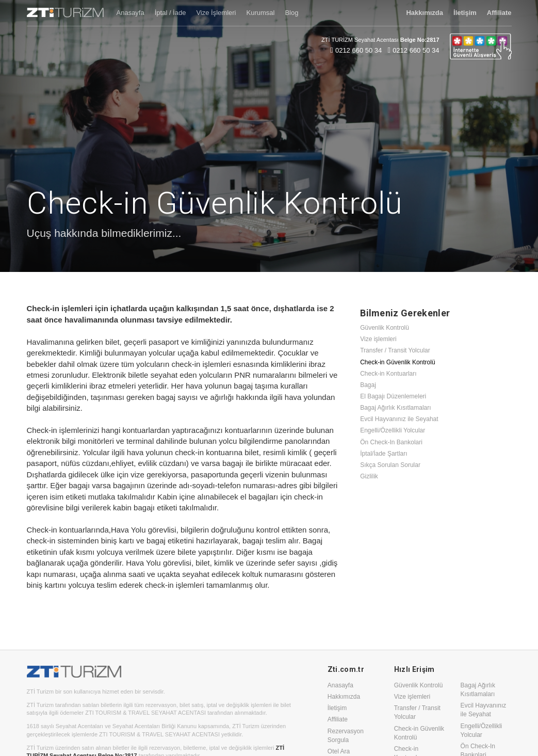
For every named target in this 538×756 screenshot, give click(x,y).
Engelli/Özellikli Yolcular (393, 430)
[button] (425, 13)
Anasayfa (340, 685)
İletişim (337, 708)
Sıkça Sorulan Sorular (390, 465)
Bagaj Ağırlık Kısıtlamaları (395, 408)
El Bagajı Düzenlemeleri (393, 396)
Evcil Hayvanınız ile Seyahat (399, 419)
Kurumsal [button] (260, 13)
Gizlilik (369, 476)
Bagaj (368, 385)
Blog (291, 13)
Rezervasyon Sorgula (346, 736)
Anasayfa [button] (131, 13)
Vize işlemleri (378, 339)
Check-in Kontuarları (388, 374)
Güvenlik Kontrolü (385, 328)
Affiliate (338, 719)
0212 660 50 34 (358, 50)
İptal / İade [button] (170, 13)
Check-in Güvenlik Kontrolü (397, 362)
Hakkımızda (344, 697)
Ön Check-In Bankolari (391, 442)
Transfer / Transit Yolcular (395, 350)
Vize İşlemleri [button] (216, 13)
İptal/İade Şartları (384, 454)
